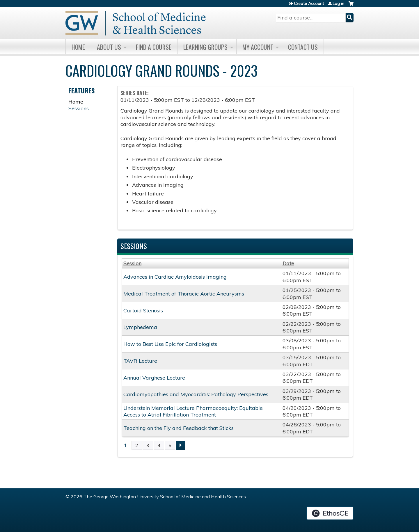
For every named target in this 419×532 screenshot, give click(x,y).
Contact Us (303, 47)
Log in (338, 3)
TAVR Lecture (140, 361)
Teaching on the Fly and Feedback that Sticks (179, 428)
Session (132, 263)
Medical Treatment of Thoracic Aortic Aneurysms (184, 294)
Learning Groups (205, 47)
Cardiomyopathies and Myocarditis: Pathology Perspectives (196, 394)
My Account (258, 47)
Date (288, 263)
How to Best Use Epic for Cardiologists (170, 344)
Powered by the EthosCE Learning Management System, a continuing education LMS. (330, 513)
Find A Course (154, 47)
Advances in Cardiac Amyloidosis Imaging (175, 277)
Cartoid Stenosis (143, 311)
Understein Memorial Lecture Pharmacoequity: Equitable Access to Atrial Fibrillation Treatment (193, 411)
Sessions (79, 108)
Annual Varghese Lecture (154, 378)
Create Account (309, 3)
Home (78, 47)
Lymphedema (140, 327)
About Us (109, 47)
